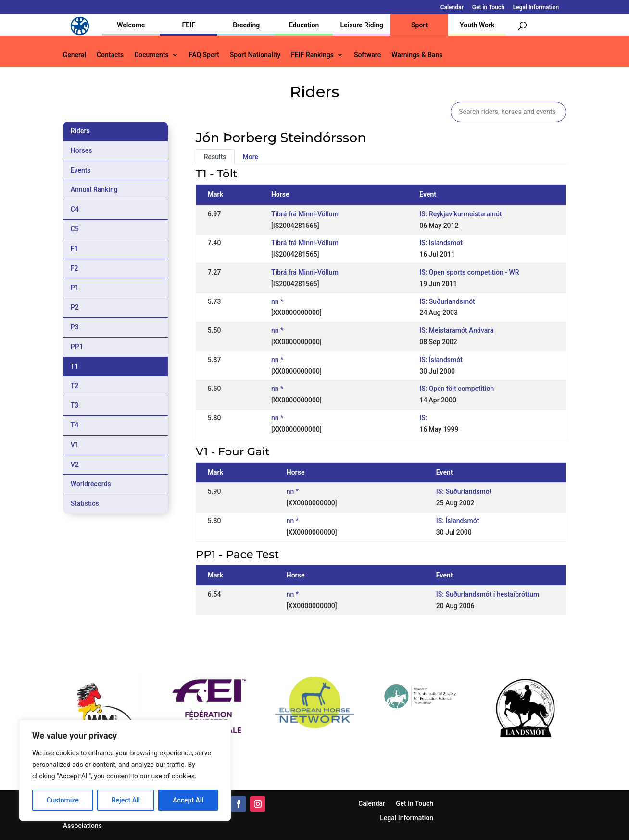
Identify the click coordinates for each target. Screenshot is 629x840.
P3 (75, 327)
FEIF (189, 25)
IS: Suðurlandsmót (447, 301)
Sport (419, 25)
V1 (75, 445)
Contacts (110, 55)
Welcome (131, 25)
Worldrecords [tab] (91, 484)
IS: (423, 418)
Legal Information (536, 7)
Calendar (452, 7)
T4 (75, 425)
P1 (75, 288)
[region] (125, 770)
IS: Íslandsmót (441, 360)
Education (304, 25)
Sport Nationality (255, 55)
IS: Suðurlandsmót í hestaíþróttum (488, 594)
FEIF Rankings (312, 55)
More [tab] (251, 157)
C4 (75, 209)
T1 (75, 366)
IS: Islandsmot (441, 243)
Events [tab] (81, 170)
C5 (75, 229)
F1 (75, 249)
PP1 (77, 347)
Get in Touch (488, 7)
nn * (277, 301)
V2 (75, 464)
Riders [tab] (80, 131)
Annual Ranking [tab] (94, 189)
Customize (63, 800)
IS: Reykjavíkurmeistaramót (460, 214)
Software (367, 55)
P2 (75, 307)
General (75, 55)
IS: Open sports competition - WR (469, 272)
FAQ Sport (204, 55)
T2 (75, 386)
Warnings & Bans (417, 55)
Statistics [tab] (85, 503)
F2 (75, 268)
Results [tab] (215, 157)
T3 (75, 405)
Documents (151, 55)
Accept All (188, 800)
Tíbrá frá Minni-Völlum (305, 214)
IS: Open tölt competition (457, 389)
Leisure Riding (362, 25)
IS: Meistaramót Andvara (456, 330)
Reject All (126, 800)
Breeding (246, 25)
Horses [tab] (82, 150)
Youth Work (477, 25)
